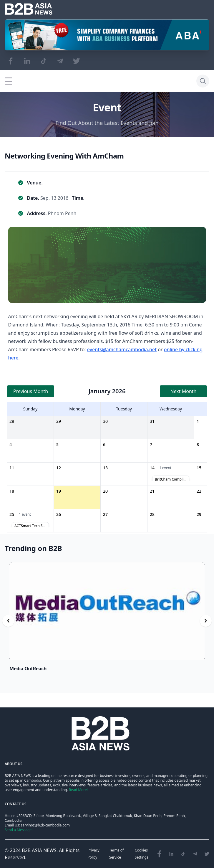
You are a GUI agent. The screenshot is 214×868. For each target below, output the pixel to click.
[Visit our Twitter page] (77, 61)
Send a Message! (19, 830)
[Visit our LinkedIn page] (27, 61)
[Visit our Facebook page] (11, 61)
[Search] (203, 81)
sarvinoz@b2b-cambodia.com (45, 825)
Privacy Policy (94, 854)
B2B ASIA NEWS (39, 850)
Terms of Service (116, 854)
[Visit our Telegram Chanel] (60, 61)
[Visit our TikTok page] (44, 61)
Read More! (78, 790)
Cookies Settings (142, 854)
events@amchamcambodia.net (122, 349)
